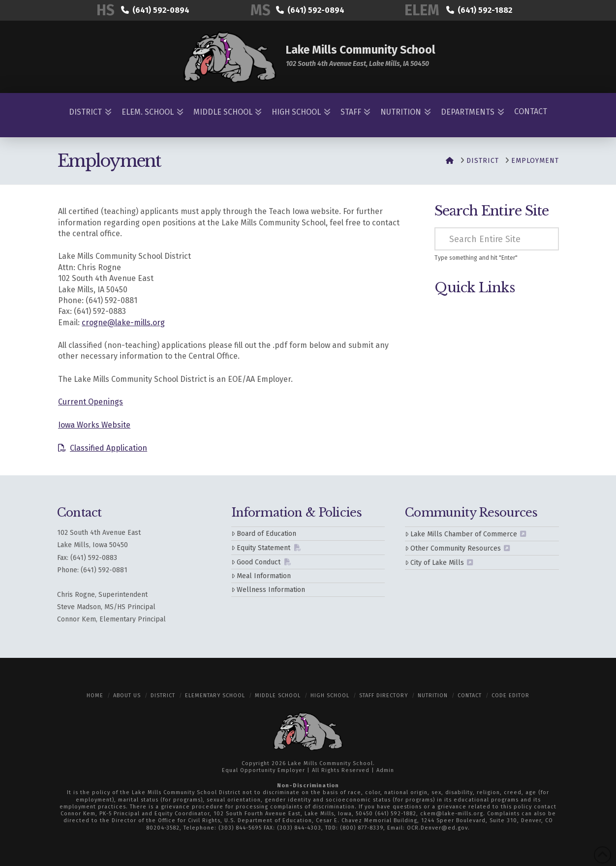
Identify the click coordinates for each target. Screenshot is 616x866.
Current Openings (91, 402)
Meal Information (261, 576)
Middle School (278, 696)
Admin (385, 770)
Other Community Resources (453, 548)
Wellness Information (268, 590)
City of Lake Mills (434, 563)
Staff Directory (384, 696)
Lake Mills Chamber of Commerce (461, 534)
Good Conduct (256, 562)
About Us (127, 696)
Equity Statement (261, 548)
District (163, 696)
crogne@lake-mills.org (123, 323)
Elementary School (215, 696)
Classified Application (108, 448)
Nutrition (433, 696)
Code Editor (510, 696)
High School (330, 696)
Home (95, 696)
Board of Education (264, 534)
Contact (470, 696)
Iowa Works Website (94, 425)
